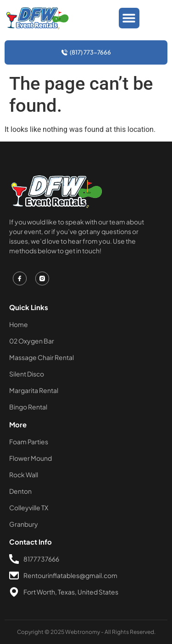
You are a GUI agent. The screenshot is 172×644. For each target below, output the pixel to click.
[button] (129, 18)
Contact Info (31, 542)
